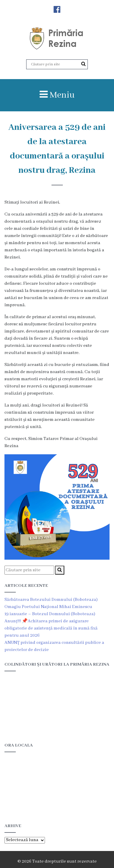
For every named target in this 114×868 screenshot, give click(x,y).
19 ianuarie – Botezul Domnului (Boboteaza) (50, 614)
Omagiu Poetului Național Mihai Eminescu (48, 607)
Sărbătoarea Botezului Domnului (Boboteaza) (51, 600)
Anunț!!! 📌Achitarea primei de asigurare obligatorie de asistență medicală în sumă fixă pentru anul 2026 (51, 628)
